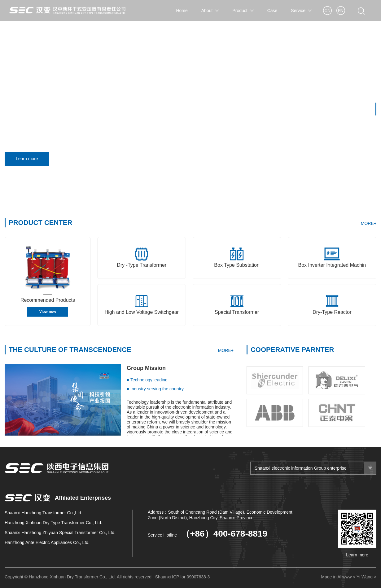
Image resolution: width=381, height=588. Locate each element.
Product (243, 11)
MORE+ (369, 223)
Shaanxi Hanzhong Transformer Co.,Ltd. (44, 513)
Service (301, 11)
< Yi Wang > (365, 577)
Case (272, 11)
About (210, 11)
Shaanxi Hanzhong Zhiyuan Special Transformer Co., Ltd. (60, 533)
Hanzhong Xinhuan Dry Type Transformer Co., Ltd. (53, 523)
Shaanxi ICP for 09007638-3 (182, 577)
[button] (376, 109)
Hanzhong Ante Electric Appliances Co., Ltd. (47, 542)
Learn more (29, 159)
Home (182, 11)
